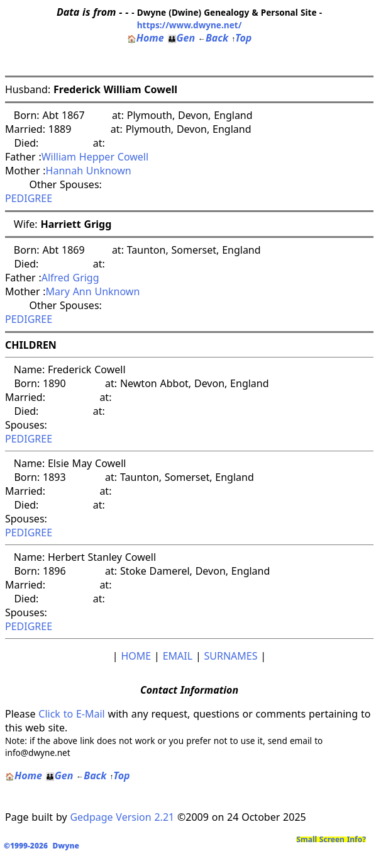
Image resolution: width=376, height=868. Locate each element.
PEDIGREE (29, 198)
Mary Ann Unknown (93, 291)
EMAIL (178, 656)
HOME (136, 656)
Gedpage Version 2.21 (122, 817)
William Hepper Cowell (95, 157)
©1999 (44, 846)
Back (213, 38)
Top (241, 38)
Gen (181, 38)
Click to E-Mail (71, 714)
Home (146, 38)
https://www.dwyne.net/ (190, 25)
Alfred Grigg (70, 278)
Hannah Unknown (89, 171)
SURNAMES (231, 656)
